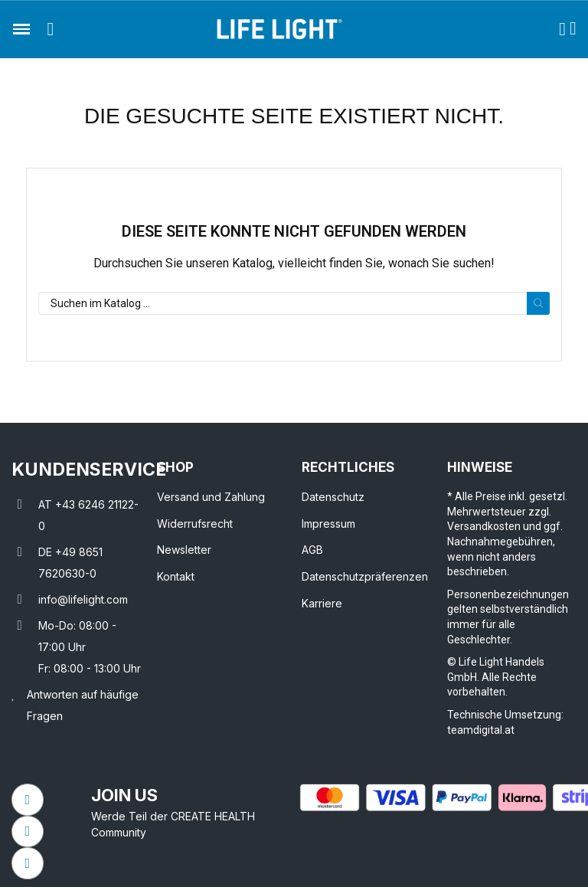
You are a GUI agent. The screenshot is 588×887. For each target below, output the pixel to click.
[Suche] (294, 303)
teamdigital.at (481, 730)
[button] (51, 29)
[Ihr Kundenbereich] (562, 29)
